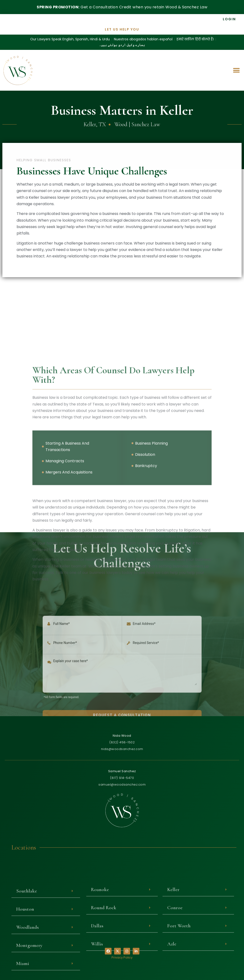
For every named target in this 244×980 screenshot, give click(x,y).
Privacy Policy (122, 957)
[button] (236, 69)
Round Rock (104, 969)
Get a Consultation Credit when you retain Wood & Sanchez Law (122, 7)
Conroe (175, 969)
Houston (25, 970)
